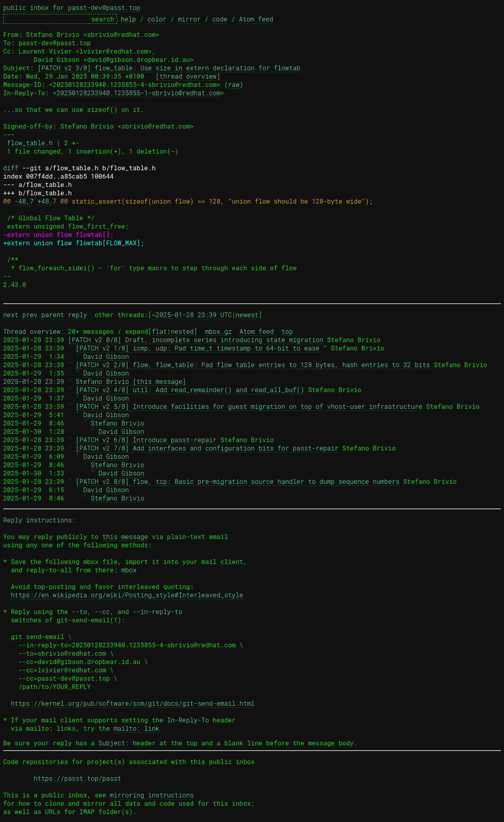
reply (77, 315)
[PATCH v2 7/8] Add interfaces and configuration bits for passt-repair (207, 448)
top (287, 331)
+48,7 (47, 201)
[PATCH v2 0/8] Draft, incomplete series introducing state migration (195, 340)
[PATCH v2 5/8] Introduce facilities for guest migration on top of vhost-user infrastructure (249, 406)
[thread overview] (188, 76)
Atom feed (256, 19)
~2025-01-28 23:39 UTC (192, 315)
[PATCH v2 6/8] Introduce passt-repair (146, 440)
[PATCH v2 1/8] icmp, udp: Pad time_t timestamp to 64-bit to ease (197, 348)
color (157, 19)
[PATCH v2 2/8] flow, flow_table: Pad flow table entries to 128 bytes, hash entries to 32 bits (253, 365)
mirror (189, 19)
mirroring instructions (152, 795)
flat (159, 331)
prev (30, 315)
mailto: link (136, 728)
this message (125, 536)
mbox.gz (218, 331)
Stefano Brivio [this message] (131, 381)
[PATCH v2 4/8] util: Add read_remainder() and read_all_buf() (190, 390)
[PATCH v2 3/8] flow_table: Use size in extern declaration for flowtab (169, 68)
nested (182, 331)
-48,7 (24, 201)
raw (234, 84)
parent (53, 315)
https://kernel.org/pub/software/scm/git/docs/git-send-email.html (133, 703)
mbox (129, 570)
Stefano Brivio (117, 423)
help (128, 19)
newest (247, 315)
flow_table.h (30, 143)
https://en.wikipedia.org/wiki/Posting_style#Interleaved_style (127, 595)
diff (11, 168)
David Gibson (106, 356)
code (220, 19)
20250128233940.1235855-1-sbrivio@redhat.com (138, 93)
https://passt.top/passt (78, 778)
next (11, 315)
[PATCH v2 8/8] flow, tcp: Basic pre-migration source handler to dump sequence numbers (237, 481)
